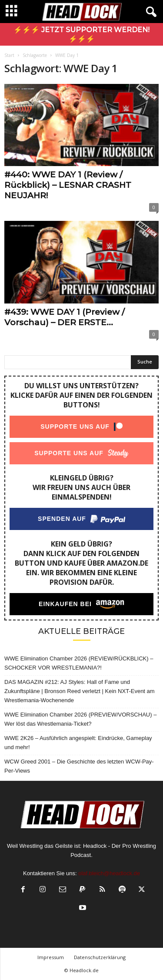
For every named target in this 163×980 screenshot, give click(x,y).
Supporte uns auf (75, 427)
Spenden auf (62, 519)
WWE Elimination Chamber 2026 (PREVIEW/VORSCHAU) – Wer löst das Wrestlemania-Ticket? (80, 719)
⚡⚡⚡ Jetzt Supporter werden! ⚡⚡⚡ (81, 34)
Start (9, 55)
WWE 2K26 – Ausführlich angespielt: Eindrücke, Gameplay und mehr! (78, 743)
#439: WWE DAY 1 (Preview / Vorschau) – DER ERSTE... (65, 317)
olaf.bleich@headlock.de (109, 873)
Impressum (51, 957)
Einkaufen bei (65, 604)
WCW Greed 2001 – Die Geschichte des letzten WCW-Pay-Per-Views (79, 766)
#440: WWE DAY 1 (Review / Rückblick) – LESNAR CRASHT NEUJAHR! (68, 185)
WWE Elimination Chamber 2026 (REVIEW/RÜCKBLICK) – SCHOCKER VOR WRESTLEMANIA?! (79, 663)
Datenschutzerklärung (100, 957)
